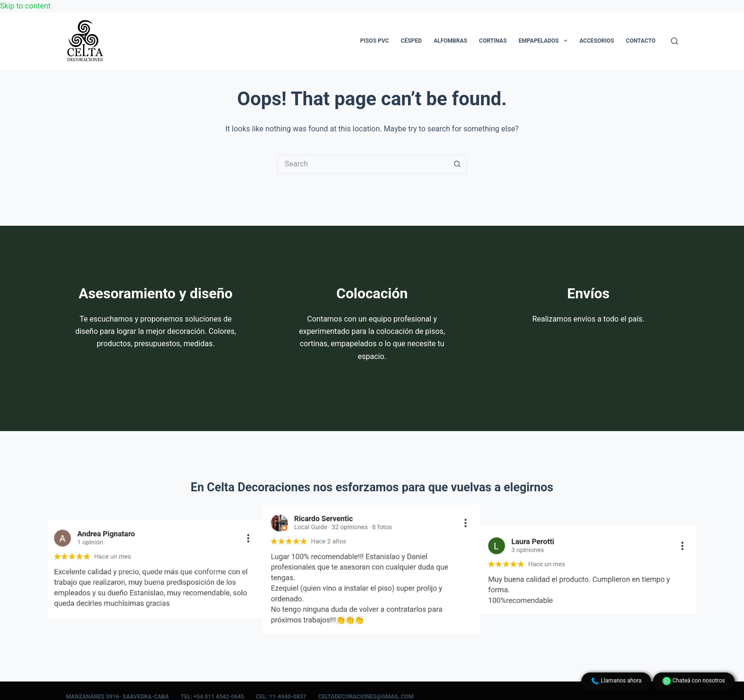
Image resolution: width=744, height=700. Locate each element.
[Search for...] (363, 164)
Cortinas (493, 41)
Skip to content (25, 6)
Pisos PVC (375, 41)
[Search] (674, 41)
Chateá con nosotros (694, 681)
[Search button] (457, 164)
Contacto (641, 41)
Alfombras (451, 41)
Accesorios (597, 41)
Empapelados (545, 41)
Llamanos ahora (616, 681)
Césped (411, 41)
